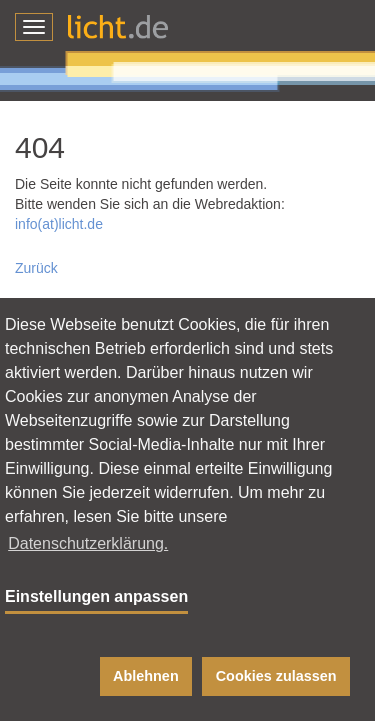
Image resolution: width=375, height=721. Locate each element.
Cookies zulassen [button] (276, 676)
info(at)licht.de (59, 224)
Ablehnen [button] (146, 676)
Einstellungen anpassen (96, 596)
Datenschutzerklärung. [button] (88, 543)
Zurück (36, 268)
